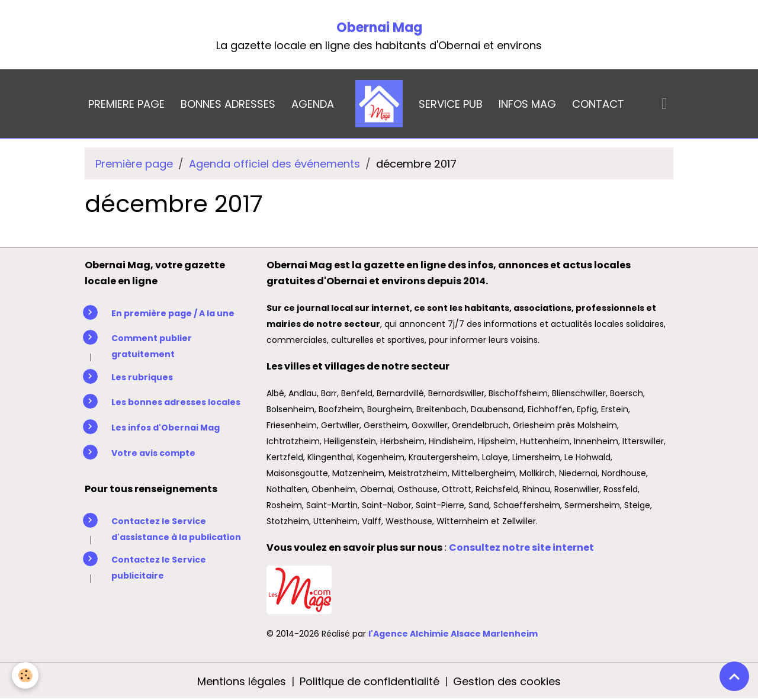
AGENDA (313, 104)
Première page (134, 164)
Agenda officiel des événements (274, 164)
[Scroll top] (734, 676)
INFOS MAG (527, 104)
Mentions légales (242, 681)
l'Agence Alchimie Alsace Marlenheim (453, 634)
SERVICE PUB (451, 104)
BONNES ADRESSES (228, 104)
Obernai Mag (379, 28)
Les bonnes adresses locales (176, 402)
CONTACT (598, 104)
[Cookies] (25, 675)
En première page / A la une (173, 313)
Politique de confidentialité (370, 681)
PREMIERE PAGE (126, 104)
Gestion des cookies (507, 681)
